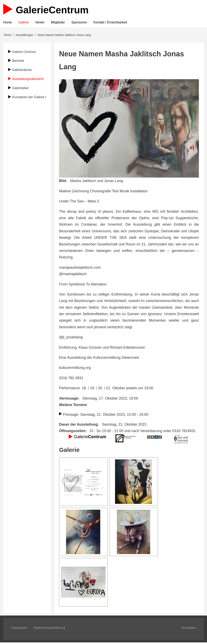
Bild (62, 182)
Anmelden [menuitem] (188, 629)
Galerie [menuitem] (24, 23)
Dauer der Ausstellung (78, 426)
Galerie (52, 10)
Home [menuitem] (8, 23)
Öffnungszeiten (72, 432)
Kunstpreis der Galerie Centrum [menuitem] (29, 98)
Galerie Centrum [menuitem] (24, 53)
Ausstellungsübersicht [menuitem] (28, 80)
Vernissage (69, 399)
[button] (83, 483)
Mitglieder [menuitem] (58, 23)
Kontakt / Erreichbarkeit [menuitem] (110, 23)
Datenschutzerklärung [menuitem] (50, 629)
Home (8, 36)
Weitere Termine (73, 406)
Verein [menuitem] (40, 23)
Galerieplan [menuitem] (20, 89)
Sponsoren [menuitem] (79, 23)
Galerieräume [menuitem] (22, 71)
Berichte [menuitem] (18, 62)
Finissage (71, 416)
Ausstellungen (24, 36)
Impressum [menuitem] (19, 629)
